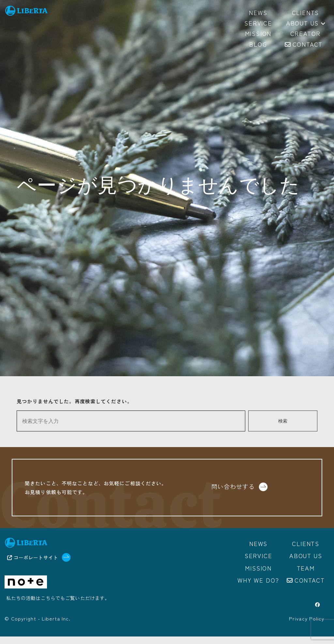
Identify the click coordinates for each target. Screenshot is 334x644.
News (258, 552)
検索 (283, 421)
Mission (258, 576)
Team (306, 576)
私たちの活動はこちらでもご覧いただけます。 (58, 607)
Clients (306, 552)
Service (258, 564)
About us (306, 24)
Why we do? (258, 588)
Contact (310, 588)
